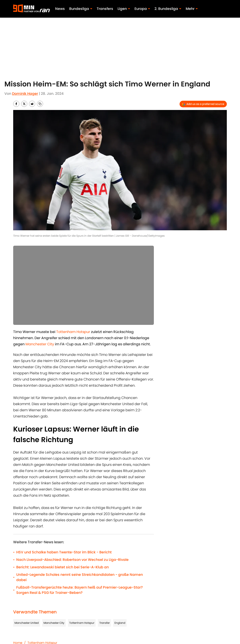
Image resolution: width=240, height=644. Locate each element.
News (60, 9)
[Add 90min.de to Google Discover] (203, 104)
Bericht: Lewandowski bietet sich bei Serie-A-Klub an (63, 567)
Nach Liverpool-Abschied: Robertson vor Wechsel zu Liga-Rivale (72, 560)
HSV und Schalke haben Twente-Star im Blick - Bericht (64, 552)
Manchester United (27, 623)
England (120, 623)
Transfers (105, 9)
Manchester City (54, 623)
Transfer (105, 623)
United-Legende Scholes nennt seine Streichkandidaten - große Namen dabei (80, 577)
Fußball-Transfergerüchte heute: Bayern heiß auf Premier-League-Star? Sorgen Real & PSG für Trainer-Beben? (80, 590)
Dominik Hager (25, 94)
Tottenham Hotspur (82, 623)
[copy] (40, 104)
